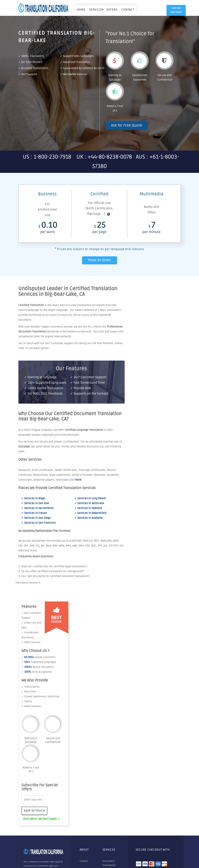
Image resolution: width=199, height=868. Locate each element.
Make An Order (99, 260)
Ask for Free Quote (127, 125)
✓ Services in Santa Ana (89, 503)
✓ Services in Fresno (34, 513)
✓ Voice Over (29, 692)
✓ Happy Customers (39, 657)
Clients (84, 861)
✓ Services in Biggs (33, 499)
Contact (128, 10)
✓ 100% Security (31, 642)
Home (81, 10)
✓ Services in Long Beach (90, 499)
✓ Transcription (31, 687)
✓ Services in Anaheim (88, 518)
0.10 (47, 229)
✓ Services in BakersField (90, 513)
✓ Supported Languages (39, 662)
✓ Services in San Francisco (39, 523)
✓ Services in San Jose (35, 503)
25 (99, 229)
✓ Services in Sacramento (38, 508)
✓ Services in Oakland (88, 508)
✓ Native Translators (38, 667)
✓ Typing (27, 701)
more (78, 480)
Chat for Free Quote (176, 10)
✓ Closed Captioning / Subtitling (40, 697)
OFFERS (112, 10)
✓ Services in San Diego (36, 518)
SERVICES (96, 10)
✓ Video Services (31, 706)
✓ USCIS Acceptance (37, 672)
